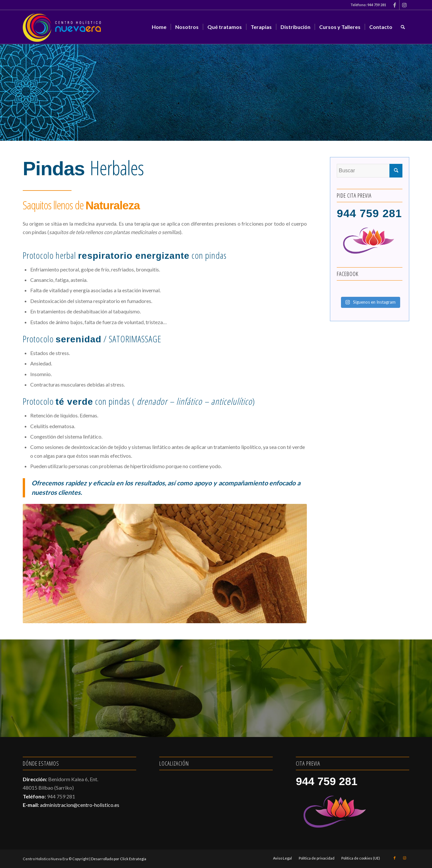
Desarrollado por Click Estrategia (119, 859)
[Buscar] (403, 27)
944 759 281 (377, 5)
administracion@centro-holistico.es (80, 805)
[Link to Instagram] (404, 5)
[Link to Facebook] (394, 5)
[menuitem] (159, 27)
